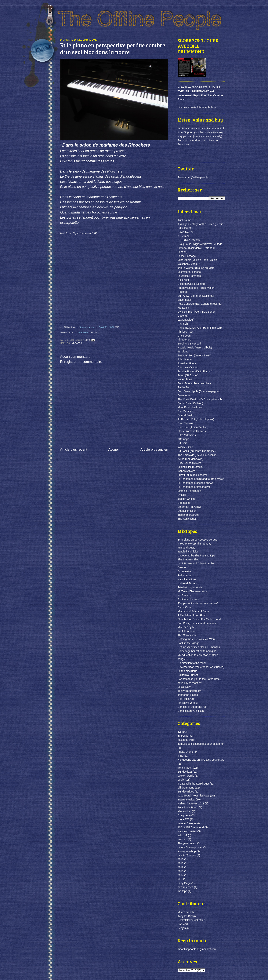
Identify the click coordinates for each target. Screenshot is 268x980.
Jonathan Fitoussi (188, 363)
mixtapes (77, 343)
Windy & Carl (185, 447)
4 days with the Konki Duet (193, 784)
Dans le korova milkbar (191, 711)
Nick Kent (183, 280)
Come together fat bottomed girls (197, 651)
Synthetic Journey (188, 599)
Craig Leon (184, 336)
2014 (181, 875)
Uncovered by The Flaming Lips (196, 556)
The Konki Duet (187, 519)
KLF (180, 879)
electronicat (184, 811)
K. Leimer (183, 236)
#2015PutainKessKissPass (193, 796)
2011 (181, 863)
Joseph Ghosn (186, 499)
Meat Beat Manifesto (190, 407)
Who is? (182, 835)
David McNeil (185, 232)
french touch (185, 768)
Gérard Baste (185, 415)
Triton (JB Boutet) (188, 375)
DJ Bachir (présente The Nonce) (197, 451)
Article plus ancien (154, 450)
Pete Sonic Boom (188, 807)
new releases (185, 887)
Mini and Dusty (186, 548)
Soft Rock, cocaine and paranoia (197, 623)
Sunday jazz (185, 772)
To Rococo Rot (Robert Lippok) (196, 419)
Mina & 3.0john (186, 627)
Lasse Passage (187, 256)
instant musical (186, 800)
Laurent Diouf (186, 320)
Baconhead (184, 300)
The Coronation (187, 635)
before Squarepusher (190, 847)
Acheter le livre (207, 107)
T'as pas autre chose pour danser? (198, 603)
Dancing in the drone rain (192, 707)
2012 (181, 867)
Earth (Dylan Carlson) (190, 403)
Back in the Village (188, 643)
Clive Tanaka (185, 423)
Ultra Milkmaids (187, 435)
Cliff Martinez (185, 411)
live (180, 732)
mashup (182, 839)
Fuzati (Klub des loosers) (192, 475)
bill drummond (186, 788)
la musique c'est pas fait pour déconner (201, 744)
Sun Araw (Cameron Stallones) (196, 296)
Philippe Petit (185, 332)
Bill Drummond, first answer (194, 487)
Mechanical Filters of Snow (193, 611)
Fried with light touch (190, 587)
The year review (187, 843)
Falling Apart (185, 575)
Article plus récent (74, 450)
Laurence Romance (189, 276)
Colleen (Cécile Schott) (191, 284)
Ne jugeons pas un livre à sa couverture (201, 760)
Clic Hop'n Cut (186, 699)
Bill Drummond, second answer (196, 483)
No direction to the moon (192, 663)
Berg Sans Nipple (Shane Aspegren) (199, 391)
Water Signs (185, 379)
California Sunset (188, 675)
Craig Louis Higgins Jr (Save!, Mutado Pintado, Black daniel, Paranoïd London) (200, 248)
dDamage (183, 439)
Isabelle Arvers (186, 471)
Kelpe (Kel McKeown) (190, 459)
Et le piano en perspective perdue (197, 540)
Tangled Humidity (188, 552)
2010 (181, 859)
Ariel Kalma (184, 220)
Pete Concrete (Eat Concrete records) (200, 304)
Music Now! (184, 687)
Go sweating (185, 571)
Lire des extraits (187, 107)
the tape (182, 891)
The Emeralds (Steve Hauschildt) (197, 455)
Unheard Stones (187, 583)
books (181, 780)
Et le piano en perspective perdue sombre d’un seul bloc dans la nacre (113, 49)
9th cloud (183, 352)
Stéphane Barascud (189, 344)
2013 (181, 871)
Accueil (114, 450)
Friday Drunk (185, 752)
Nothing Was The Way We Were (197, 639)
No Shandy (184, 595)
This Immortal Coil (188, 515)
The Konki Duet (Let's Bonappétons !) (200, 399)
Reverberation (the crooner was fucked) (201, 667)
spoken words (186, 776)
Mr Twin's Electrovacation (193, 591)
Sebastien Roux (187, 511)
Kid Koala (183, 308)
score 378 (183, 819)
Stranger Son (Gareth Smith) (194, 355)
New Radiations (187, 579)
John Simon (185, 359)
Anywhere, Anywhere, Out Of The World (97, 327)
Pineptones (184, 340)
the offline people (146, 21)
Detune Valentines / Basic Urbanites (199, 647)
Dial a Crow (184, 607)
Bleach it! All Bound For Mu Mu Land (199, 619)
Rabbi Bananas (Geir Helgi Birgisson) (200, 328)
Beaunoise (184, 395)
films (180, 756)
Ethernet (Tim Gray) (189, 507)
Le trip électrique (187, 671)
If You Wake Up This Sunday (194, 544)
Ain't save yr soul (188, 703)
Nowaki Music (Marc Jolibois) (195, 348)
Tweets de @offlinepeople (193, 177)
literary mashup (187, 851)
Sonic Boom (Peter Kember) (194, 383)
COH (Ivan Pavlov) (189, 240)
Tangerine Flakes (188, 695)
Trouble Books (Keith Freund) (195, 371)
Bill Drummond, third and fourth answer (201, 479)
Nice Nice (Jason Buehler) (193, 427)
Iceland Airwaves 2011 (191, 803)
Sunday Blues (186, 792)
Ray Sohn (183, 324)
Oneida (182, 495)
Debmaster (184, 503)
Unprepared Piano (82, 332)
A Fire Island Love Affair (192, 615)
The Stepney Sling (188, 559)
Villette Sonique (187, 855)
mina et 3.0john (187, 823)
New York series (187, 831)
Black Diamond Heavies (192, 431)
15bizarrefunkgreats (189, 691)
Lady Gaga (184, 883)
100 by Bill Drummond (191, 827)
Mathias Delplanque (189, 491)
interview (183, 736)
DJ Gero (183, 443)
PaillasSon (184, 387)
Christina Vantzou (188, 367)
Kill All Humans (186, 631)
